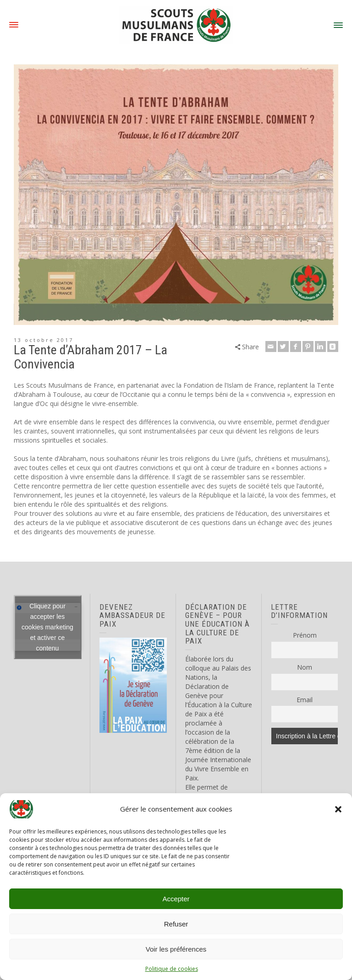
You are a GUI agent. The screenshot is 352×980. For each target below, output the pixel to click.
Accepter (176, 899)
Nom (305, 667)
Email (305, 700)
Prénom (305, 635)
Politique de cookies (172, 969)
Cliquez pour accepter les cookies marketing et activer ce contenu (47, 627)
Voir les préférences (176, 949)
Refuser (176, 924)
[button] (338, 809)
